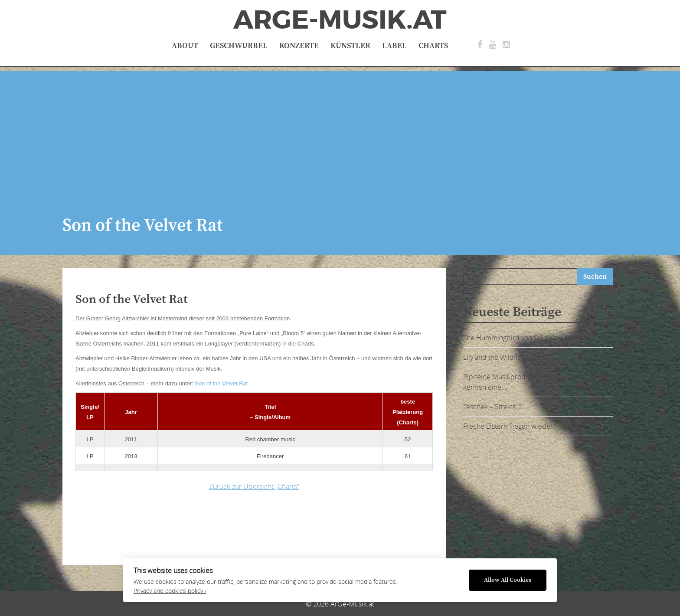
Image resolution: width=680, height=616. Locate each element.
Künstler (350, 46)
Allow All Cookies (508, 580)
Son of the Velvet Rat (221, 383)
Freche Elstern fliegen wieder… (510, 426)
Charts (433, 46)
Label (394, 46)
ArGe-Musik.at (340, 20)
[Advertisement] (340, 132)
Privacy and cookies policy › (170, 591)
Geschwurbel (239, 46)
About (185, 46)
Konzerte (299, 46)
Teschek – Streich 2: (494, 407)
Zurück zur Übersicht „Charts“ (254, 486)
